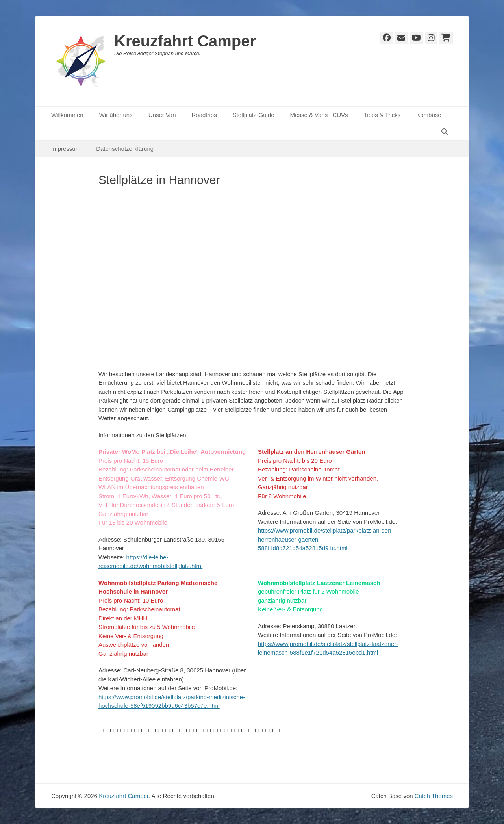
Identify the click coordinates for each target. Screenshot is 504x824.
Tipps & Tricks (382, 115)
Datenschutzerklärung (125, 149)
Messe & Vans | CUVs (319, 115)
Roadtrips (204, 115)
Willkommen (67, 115)
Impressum (66, 149)
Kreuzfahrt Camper (185, 41)
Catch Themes (434, 796)
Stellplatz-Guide (254, 115)
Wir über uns (116, 115)
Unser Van (162, 115)
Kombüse (429, 115)
